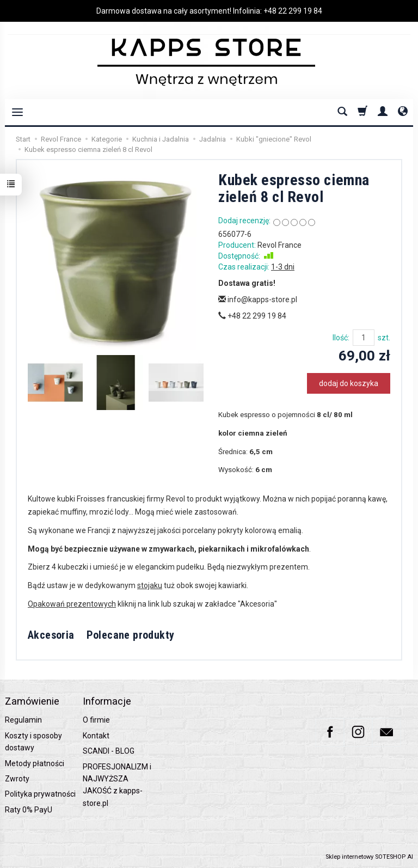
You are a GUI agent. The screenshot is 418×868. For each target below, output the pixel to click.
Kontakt (96, 736)
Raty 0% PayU (29, 810)
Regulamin (23, 720)
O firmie (96, 720)
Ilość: (341, 338)
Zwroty (17, 779)
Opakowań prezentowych (72, 604)
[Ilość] (364, 338)
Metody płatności (35, 763)
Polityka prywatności (40, 794)
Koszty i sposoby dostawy (33, 742)
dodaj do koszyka (349, 383)
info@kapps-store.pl (258, 299)
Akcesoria (51, 635)
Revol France (279, 245)
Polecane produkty (131, 635)
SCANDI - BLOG (109, 751)
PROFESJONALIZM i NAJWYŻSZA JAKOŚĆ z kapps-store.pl (117, 785)
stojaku (150, 585)
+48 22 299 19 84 (293, 11)
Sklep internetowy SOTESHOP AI (369, 857)
